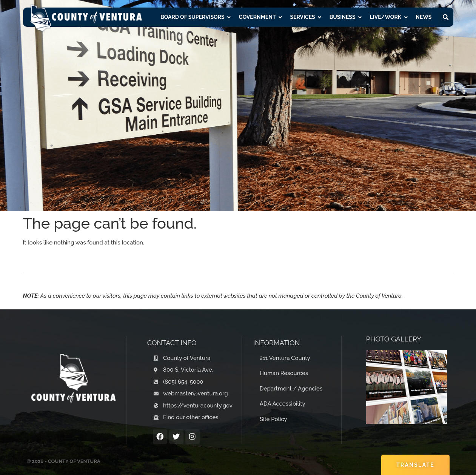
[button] (445, 17)
